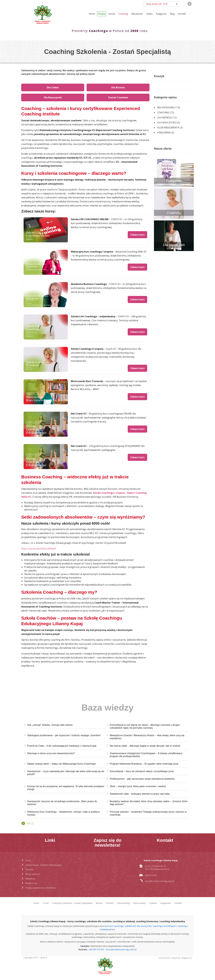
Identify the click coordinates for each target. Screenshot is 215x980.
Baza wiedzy (140, 903)
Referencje (30, 879)
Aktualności (137, 14)
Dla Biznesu (118, 87)
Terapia (102, 14)
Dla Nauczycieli (53, 97)
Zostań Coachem (118, 97)
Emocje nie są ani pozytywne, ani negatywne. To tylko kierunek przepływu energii (66, 788)
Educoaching (123, 903)
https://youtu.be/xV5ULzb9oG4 (38, 549)
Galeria (153, 903)
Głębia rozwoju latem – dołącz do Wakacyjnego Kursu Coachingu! (62, 764)
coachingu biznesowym (164, 926)
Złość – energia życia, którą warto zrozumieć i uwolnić (138, 786)
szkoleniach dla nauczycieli (138, 926)
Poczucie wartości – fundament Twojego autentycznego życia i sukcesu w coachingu (148, 813)
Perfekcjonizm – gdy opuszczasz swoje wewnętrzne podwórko (142, 779)
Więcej (30, 823)
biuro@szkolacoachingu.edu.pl (121, 949)
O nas (28, 860)
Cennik (112, 14)
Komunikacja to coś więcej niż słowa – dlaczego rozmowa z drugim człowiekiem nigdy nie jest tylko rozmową (145, 726)
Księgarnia (161, 14)
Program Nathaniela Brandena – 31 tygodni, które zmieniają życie (144, 764)
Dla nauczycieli (167, 122)
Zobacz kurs (137, 235)
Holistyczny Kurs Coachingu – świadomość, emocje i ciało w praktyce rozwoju (63, 813)
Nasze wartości (33, 874)
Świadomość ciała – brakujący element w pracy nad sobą (140, 794)
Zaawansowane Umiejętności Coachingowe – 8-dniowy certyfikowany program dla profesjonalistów (146, 755)
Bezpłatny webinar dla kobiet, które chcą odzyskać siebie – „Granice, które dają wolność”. (149, 803)
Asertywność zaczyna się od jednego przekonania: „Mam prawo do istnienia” (62, 803)
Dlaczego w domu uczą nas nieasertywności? (51, 753)
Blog (172, 14)
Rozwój (110, 903)
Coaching (123, 14)
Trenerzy (29, 869)
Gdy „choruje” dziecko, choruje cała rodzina (50, 725)
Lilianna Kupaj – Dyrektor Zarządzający (43, 865)
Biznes (99, 903)
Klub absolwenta (168, 128)
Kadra (150, 14)
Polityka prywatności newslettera (41, 888)
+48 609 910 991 (96, 949)
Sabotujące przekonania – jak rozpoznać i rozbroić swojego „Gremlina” (64, 735)
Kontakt (182, 14)
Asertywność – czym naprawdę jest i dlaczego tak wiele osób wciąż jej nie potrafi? (66, 773)
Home (92, 14)
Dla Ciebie (53, 87)
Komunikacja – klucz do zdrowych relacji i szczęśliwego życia (142, 771)
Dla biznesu (165, 117)
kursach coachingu (114, 926)
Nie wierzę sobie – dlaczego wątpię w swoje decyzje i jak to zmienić (145, 746)
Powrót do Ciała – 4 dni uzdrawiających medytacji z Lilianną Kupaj (62, 746)
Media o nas (31, 883)
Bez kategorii (166, 107)
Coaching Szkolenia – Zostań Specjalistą (72, 903)
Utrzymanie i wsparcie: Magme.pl (175, 958)
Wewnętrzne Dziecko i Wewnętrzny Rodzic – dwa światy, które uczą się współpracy (147, 737)
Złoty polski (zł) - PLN (157, 4)
